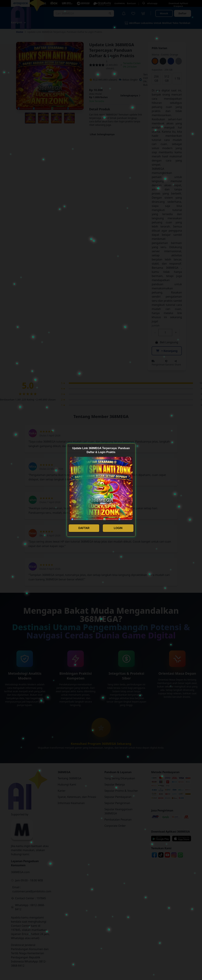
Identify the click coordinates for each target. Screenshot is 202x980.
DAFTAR (84, 528)
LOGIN (118, 528)
